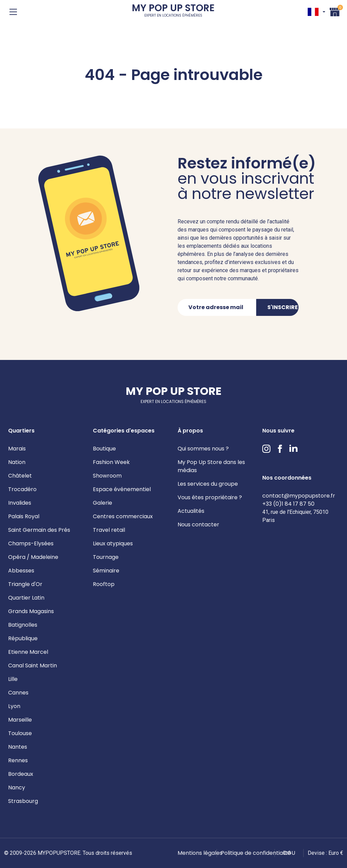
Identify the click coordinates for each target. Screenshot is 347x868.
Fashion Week (111, 462)
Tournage (106, 557)
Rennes (18, 760)
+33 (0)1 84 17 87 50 (288, 504)
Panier (335, 11)
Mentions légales (200, 853)
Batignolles (23, 625)
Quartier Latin (26, 598)
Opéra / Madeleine (33, 557)
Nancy (17, 788)
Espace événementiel (122, 489)
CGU (289, 853)
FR (313, 12)
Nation (17, 462)
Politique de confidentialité (256, 853)
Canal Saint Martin (33, 665)
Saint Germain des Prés (39, 530)
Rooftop (104, 584)
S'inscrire (283, 307)
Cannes (18, 693)
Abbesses (21, 571)
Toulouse (20, 733)
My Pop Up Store (173, 12)
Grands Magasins (31, 611)
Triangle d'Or (25, 584)
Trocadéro (22, 489)
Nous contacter (198, 524)
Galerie (103, 503)
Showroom (107, 476)
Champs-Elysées (31, 543)
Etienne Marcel (28, 652)
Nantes (18, 747)
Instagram (266, 449)
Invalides (20, 503)
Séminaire (106, 571)
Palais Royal (24, 516)
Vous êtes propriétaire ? (210, 497)
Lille (13, 679)
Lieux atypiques (113, 543)
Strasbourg (23, 801)
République (23, 638)
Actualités (191, 511)
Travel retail (109, 530)
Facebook (280, 449)
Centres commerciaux (123, 516)
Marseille (20, 720)
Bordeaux (21, 774)
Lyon (14, 706)
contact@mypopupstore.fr (299, 496)
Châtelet (20, 476)
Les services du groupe (208, 484)
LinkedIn (293, 449)
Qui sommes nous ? (203, 449)
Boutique (104, 449)
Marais (17, 449)
